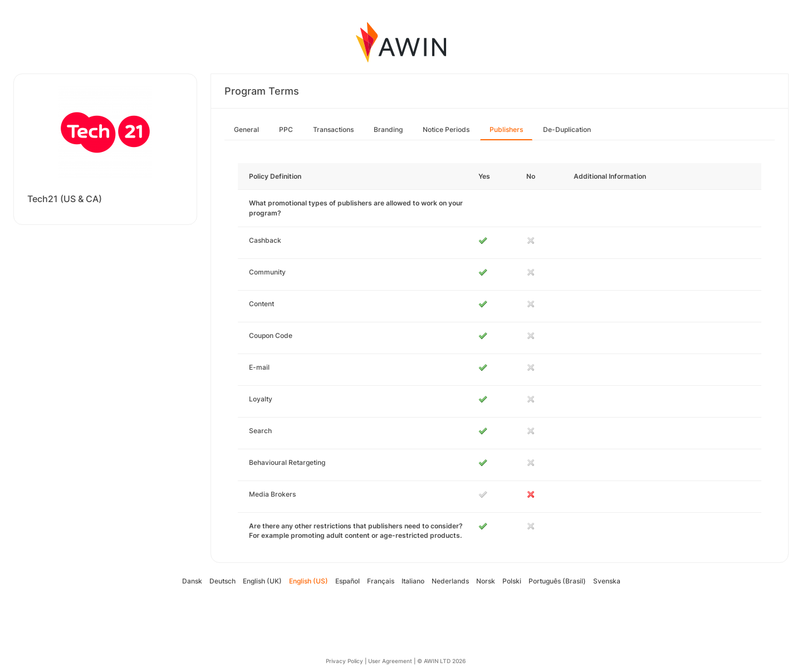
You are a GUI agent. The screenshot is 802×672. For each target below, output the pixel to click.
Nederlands (450, 581)
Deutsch (222, 581)
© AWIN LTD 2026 (441, 661)
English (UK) (262, 581)
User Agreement (390, 661)
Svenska (607, 581)
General (246, 129)
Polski (512, 581)
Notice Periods (446, 129)
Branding (388, 129)
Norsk (486, 581)
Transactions (333, 129)
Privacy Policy (344, 661)
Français (381, 581)
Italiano (413, 581)
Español (348, 581)
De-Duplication (567, 129)
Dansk (192, 581)
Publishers (506, 129)
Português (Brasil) (557, 581)
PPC (286, 129)
